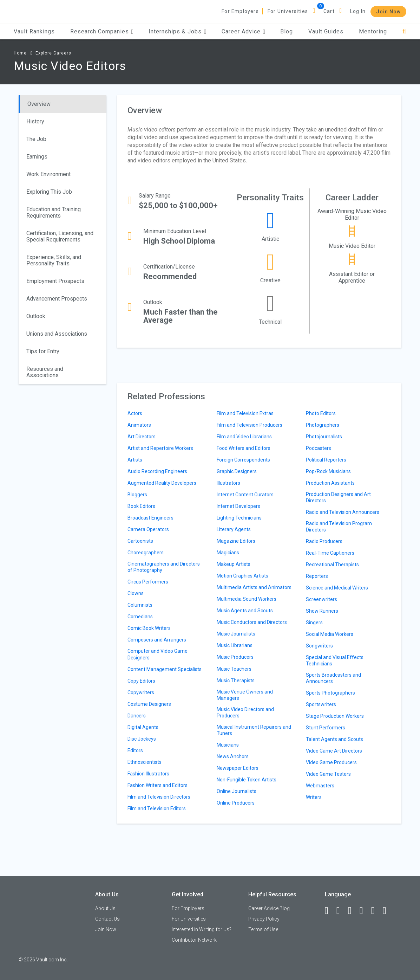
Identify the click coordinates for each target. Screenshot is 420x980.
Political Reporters (326, 460)
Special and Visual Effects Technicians (335, 660)
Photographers (323, 425)
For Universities (288, 11)
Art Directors (142, 437)
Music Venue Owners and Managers (245, 695)
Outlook (36, 316)
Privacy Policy (264, 919)
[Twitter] (353, 911)
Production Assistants (330, 483)
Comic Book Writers (149, 628)
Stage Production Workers (335, 716)
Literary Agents (234, 529)
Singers (314, 623)
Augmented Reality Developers (162, 483)
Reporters (317, 576)
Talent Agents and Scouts (334, 739)
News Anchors (233, 756)
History (35, 121)
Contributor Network (194, 940)
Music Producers (235, 657)
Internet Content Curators (245, 495)
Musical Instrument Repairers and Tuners (254, 730)
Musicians (228, 745)
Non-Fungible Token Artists (247, 780)
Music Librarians (235, 645)
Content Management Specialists (165, 669)
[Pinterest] (376, 911)
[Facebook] (330, 911)
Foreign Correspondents (243, 460)
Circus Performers (148, 582)
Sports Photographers (330, 693)
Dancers (137, 716)
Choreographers (146, 553)
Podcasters (319, 448)
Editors (135, 750)
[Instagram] (365, 911)
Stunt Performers (326, 728)
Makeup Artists (234, 564)
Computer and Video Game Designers (157, 654)
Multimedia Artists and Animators (254, 587)
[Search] (404, 31)
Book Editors (141, 506)
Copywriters (141, 692)
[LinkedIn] (341, 911)
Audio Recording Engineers (157, 471)
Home (20, 53)
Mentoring (373, 31)
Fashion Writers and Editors (157, 785)
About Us (105, 908)
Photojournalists (324, 437)
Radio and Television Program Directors (339, 527)
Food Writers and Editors (244, 448)
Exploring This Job (49, 192)
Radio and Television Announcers (343, 512)
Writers (314, 797)
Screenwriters (321, 599)
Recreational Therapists (332, 565)
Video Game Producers (331, 762)
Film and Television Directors (159, 797)
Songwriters (319, 646)
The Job (36, 139)
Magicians (228, 553)
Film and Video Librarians (244, 437)
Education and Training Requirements (54, 212)
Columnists (140, 605)
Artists (135, 460)
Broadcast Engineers (150, 518)
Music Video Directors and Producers (245, 713)
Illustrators (228, 483)
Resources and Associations (45, 372)
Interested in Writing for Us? (202, 929)
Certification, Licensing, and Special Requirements (60, 236)
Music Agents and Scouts (245, 611)
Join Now (388, 12)
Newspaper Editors (238, 768)
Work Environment (48, 174)
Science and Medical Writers (337, 588)
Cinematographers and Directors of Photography (164, 567)
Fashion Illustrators (148, 774)
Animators (139, 425)
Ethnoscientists (145, 762)
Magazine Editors (236, 541)
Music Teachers (234, 669)
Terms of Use (263, 929)
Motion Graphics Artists (242, 576)
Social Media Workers (330, 634)
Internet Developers (238, 506)
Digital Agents (143, 727)
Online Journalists (237, 791)
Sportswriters (321, 704)
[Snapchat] (388, 911)
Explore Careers (53, 53)
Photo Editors (321, 413)
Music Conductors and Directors (252, 622)
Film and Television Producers (250, 425)
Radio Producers (324, 541)
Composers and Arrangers (157, 640)
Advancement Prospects (57, 299)
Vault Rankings (34, 31)
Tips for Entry (43, 351)
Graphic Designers (237, 471)
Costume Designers (149, 704)
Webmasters (320, 786)
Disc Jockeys (142, 739)
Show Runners (322, 611)
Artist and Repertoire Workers (160, 448)
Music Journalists (236, 634)
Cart (329, 11)
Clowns (136, 593)
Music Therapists (236, 681)
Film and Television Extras (245, 413)
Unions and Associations (57, 334)
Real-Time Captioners (330, 553)
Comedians (140, 617)
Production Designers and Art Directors (338, 497)
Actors (135, 413)
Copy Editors (141, 681)
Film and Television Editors (157, 808)
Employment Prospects (55, 281)
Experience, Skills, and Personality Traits (54, 260)
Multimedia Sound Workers (247, 599)
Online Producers (236, 803)
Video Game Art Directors (334, 751)
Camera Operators (148, 529)
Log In (358, 11)
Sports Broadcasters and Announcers (333, 678)
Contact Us (107, 919)
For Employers (240, 11)
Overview (39, 104)
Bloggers (137, 495)
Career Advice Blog (269, 908)
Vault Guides (326, 31)
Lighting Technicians (239, 518)
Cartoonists (140, 541)
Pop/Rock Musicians (328, 471)
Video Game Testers (328, 774)
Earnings (37, 157)
